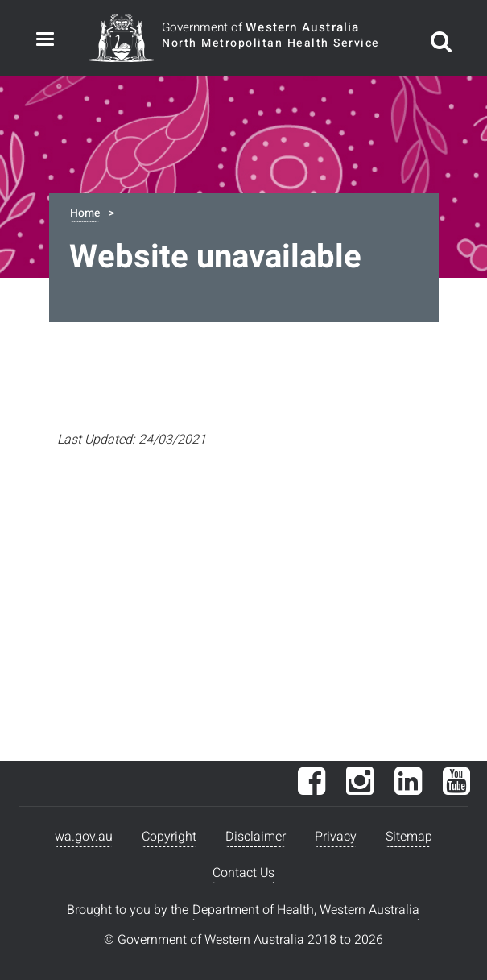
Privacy (336, 837)
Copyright (169, 837)
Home (85, 213)
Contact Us (243, 873)
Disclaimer (256, 837)
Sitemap (409, 837)
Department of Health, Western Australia (306, 910)
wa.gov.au (84, 837)
